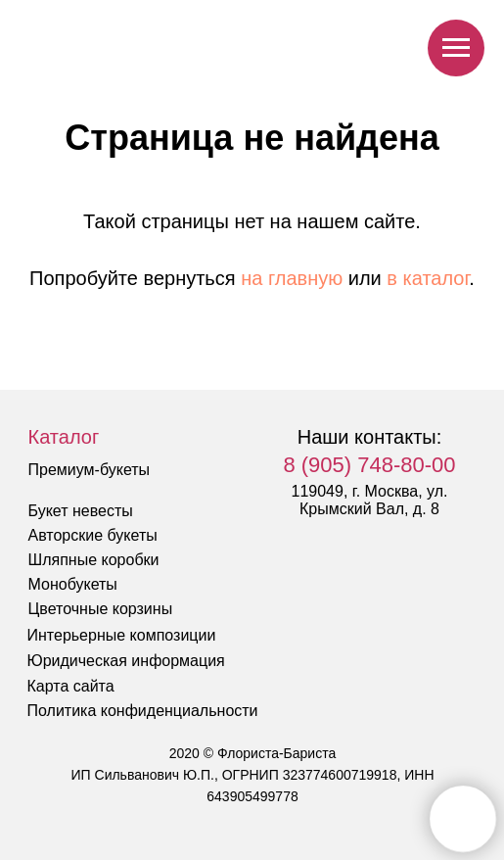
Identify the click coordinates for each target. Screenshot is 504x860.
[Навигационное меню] (456, 48)
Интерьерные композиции (122, 635)
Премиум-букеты (90, 470)
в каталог (428, 278)
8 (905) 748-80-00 (369, 465)
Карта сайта (71, 686)
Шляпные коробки (94, 560)
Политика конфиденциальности (143, 711)
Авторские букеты (93, 535)
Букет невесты (81, 511)
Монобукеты (73, 584)
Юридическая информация (126, 661)
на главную (292, 278)
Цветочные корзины (101, 609)
